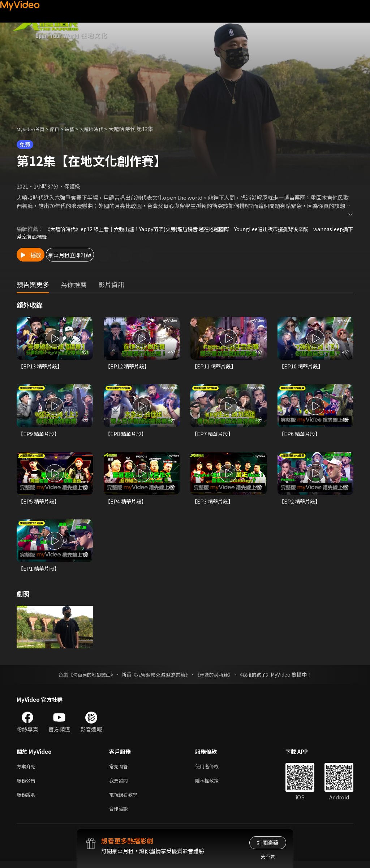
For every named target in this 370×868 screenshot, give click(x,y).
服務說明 (27, 800)
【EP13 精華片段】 (41, 367)
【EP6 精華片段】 (301, 435)
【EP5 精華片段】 (40, 503)
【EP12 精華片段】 (128, 367)
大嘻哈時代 (101, 129)
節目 (60, 129)
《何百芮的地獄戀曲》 (87, 677)
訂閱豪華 (268, 843)
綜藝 (77, 129)
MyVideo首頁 (33, 129)
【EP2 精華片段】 (301, 503)
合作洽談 (120, 815)
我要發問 (120, 785)
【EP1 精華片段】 (40, 571)
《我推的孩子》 (260, 677)
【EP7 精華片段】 (214, 435)
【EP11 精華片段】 (215, 367)
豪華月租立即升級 (94, 255)
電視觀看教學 (125, 800)
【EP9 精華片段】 (40, 435)
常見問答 (120, 770)
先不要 (268, 856)
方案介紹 (27, 770)
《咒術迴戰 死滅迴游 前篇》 (160, 677)
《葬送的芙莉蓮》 (217, 677)
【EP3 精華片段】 (214, 503)
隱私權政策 (213, 785)
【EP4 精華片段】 (127, 503)
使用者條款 (213, 770)
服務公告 (27, 785)
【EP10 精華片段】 (302, 367)
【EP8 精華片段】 (127, 435)
